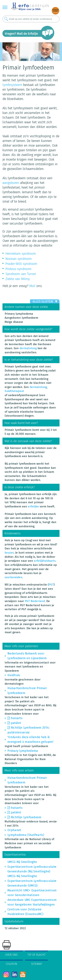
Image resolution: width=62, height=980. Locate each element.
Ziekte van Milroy (18, 279)
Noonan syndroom (19, 259)
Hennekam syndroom (21, 254)
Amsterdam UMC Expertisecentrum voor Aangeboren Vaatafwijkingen (32, 902)
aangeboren (11, 183)
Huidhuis (14, 675)
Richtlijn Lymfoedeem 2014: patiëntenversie (28, 730)
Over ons (11, 955)
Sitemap (37, 964)
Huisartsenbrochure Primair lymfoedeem (27, 690)
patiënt (16, 723)
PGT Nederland (35, 601)
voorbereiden (13, 577)
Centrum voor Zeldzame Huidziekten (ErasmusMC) (25, 912)
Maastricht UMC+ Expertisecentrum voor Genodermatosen (32, 893)
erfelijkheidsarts (45, 561)
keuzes (9, 553)
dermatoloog (28, 348)
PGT (51, 585)
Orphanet (14, 830)
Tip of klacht (37, 955)
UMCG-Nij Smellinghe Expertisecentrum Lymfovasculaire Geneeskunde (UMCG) (32, 881)
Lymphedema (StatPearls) (26, 835)
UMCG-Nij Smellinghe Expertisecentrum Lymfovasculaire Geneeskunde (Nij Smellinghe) (32, 867)
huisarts (17, 718)
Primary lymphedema (23, 751)
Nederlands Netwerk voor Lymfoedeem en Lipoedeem (27, 656)
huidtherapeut (14, 391)
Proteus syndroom (18, 269)
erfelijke (33, 506)
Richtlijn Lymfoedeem (26, 817)
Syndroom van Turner (21, 274)
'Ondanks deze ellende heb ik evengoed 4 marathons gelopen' (31, 739)
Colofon (11, 964)
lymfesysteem (12, 85)
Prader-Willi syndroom (21, 264)
